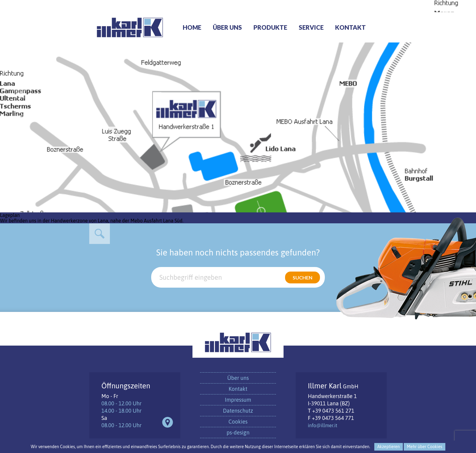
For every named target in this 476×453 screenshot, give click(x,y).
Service (311, 27)
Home (192, 27)
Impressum (238, 400)
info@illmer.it (323, 425)
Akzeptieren (389, 447)
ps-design (238, 433)
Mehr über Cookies (424, 447)
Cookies (238, 422)
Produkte (270, 27)
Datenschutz (238, 411)
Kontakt (350, 27)
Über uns (227, 27)
